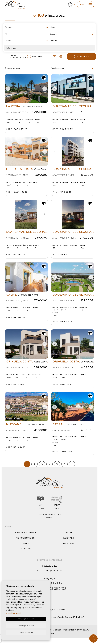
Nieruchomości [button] (26, 538)
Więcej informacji (13, 613)
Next (45, 89)
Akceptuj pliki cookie (26, 619)
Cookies (57, 630)
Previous (8, 89)
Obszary (69, 543)
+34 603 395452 (53, 589)
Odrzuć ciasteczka (26, 632)
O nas (26, 543)
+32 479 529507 (50, 571)
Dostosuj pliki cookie (26, 625)
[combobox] (27, 27)
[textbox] (15, 27)
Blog (69, 533)
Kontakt (69, 538)
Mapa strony (69, 630)
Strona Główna (26, 533)
